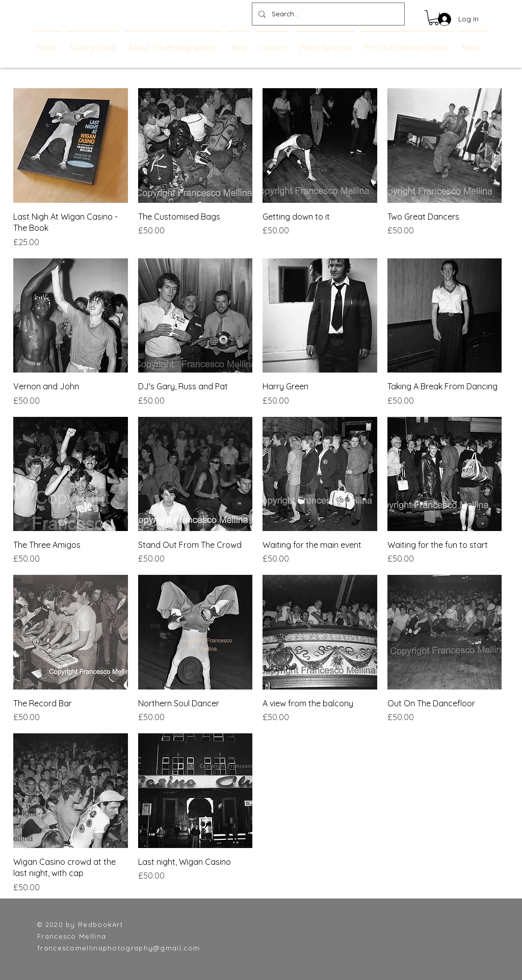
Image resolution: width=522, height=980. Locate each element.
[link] (434, 18)
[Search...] (327, 14)
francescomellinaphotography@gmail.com (119, 948)
